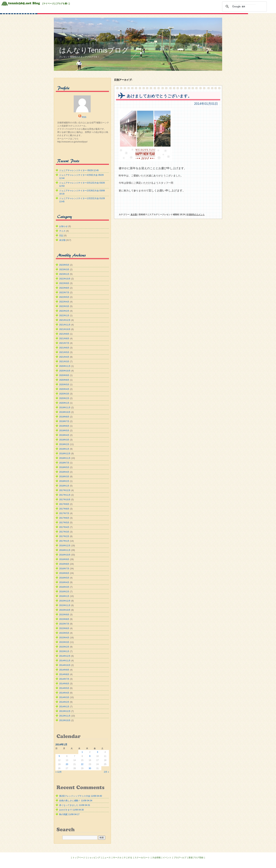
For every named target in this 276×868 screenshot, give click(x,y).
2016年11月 (65, 550)
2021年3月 (64, 362)
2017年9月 (64, 504)
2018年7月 (64, 463)
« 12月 (59, 772)
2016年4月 (64, 582)
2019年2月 (64, 444)
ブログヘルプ (180, 858)
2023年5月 (64, 265)
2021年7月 (64, 343)
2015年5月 (64, 633)
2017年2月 (64, 536)
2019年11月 (65, 408)
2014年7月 (64, 679)
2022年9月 (64, 283)
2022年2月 (64, 311)
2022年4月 (64, 302)
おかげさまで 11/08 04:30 (71, 810)
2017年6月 (64, 518)
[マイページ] (49, 4)
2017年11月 (65, 495)
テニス (62, 231)
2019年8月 (64, 417)
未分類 (134, 214)
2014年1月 (64, 707)
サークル (117, 858)
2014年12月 (65, 656)
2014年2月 (64, 702)
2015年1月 (64, 651)
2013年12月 (65, 711)
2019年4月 (64, 435)
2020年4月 (64, 389)
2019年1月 (64, 449)
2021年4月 (64, 357)
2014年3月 (64, 697)
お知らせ (63, 226)
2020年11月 (65, 366)
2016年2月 (64, 592)
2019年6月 (64, 426)
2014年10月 (65, 665)
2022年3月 (64, 306)
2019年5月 (64, 431)
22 (82, 764)
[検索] (244, 7)
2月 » (106, 772)
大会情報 (156, 858)
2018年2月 (64, 481)
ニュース (106, 858)
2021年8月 (64, 339)
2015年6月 (64, 628)
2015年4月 (64, 638)
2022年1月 (64, 316)
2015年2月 (64, 647)
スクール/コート (142, 858)
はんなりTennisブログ (94, 50)
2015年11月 (65, 605)
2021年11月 (65, 325)
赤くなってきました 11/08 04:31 (75, 805)
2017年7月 (64, 513)
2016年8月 (64, 564)
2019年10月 (65, 412)
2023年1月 (64, 274)
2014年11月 (65, 661)
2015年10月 (65, 610)
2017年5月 (64, 523)
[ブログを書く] (63, 4)
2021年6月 (64, 348)
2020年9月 (64, 375)
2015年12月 (65, 601)
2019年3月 (64, 440)
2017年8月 (64, 509)
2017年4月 (64, 527)
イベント (167, 858)
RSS (84, 117)
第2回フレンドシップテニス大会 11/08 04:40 (81, 796)
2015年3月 (64, 642)
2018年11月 (65, 458)
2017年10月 (65, 500)
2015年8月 (64, 619)
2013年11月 (65, 716)
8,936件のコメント (196, 214)
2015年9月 (64, 615)
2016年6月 (64, 573)
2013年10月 (65, 720)
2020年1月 (64, 403)
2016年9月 (64, 559)
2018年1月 (64, 486)
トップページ (79, 858)
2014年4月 (64, 693)
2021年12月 (65, 320)
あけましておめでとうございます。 (159, 96)
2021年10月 (65, 329)
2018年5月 (64, 467)
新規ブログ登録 (196, 858)
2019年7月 (64, 421)
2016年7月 (64, 569)
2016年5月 (64, 578)
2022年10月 (65, 279)
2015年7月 (64, 624)
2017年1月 (64, 541)
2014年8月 (64, 674)
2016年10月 (65, 555)
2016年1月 (64, 596)
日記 (61, 236)
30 (90, 768)
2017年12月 (65, 490)
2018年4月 (64, 472)
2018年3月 (64, 477)
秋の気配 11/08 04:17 (69, 814)
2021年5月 (64, 352)
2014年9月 (64, 670)
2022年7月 (64, 293)
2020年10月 (65, 371)
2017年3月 (64, 532)
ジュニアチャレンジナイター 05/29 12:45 (79, 170)
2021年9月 (64, 334)
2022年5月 (64, 297)
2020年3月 (64, 394)
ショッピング (94, 858)
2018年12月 (65, 454)
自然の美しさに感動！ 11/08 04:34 (76, 801)
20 (67, 764)
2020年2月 (64, 398)
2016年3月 (64, 587)
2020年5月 (64, 385)
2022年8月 (64, 288)
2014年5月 (64, 688)
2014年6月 (64, 684)
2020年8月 (64, 380)
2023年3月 (64, 270)
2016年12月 (65, 546)
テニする (128, 858)
